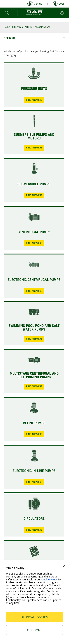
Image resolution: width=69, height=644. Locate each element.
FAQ (26, 27)
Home (7, 27)
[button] (7, 13)
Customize (34, 630)
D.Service (17, 27)
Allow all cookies (35, 617)
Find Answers (34, 100)
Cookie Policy (49, 579)
